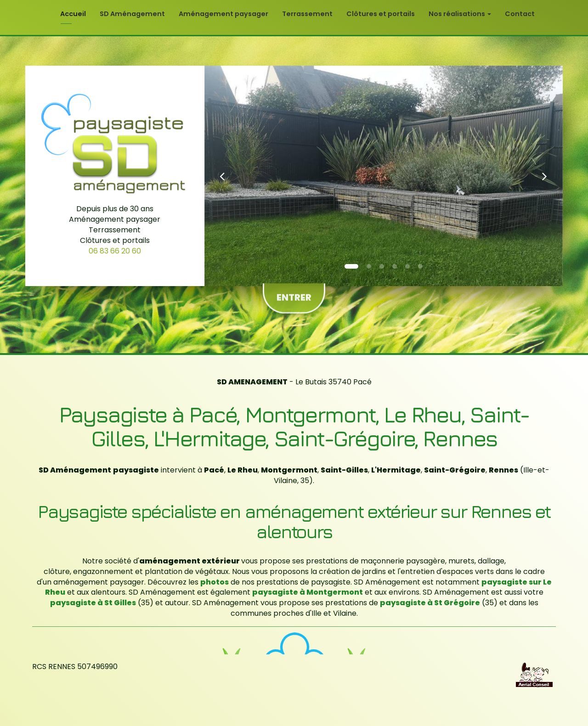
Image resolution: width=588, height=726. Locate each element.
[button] (222, 176)
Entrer (294, 293)
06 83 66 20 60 (115, 251)
